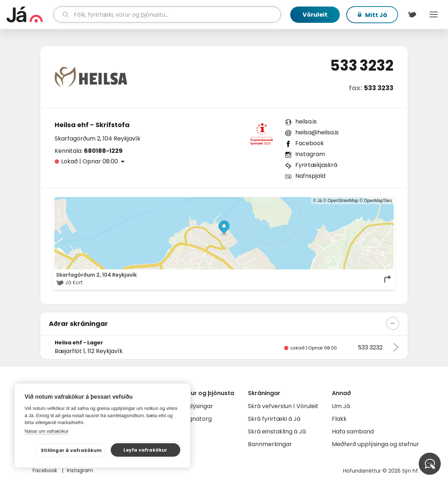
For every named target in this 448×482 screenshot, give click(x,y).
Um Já (341, 406)
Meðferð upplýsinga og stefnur (375, 444)
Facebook (310, 143)
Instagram (310, 154)
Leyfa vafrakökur (145, 450)
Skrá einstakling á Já (277, 431)
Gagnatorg (196, 419)
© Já (318, 201)
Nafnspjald (310, 176)
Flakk (339, 419)
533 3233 (379, 88)
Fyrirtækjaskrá (316, 165)
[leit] (167, 14)
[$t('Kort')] (412, 14)
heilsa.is (306, 121)
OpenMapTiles (378, 201)
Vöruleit (315, 15)
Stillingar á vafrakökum (71, 450)
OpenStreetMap (343, 201)
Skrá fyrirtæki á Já (274, 419)
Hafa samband (353, 431)
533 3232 (362, 66)
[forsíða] (29, 14)
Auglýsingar (197, 406)
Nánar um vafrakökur (47, 431)
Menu (434, 14)
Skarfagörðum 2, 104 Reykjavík (98, 139)
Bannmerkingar (270, 444)
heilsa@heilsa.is (317, 132)
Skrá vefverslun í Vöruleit (283, 406)
